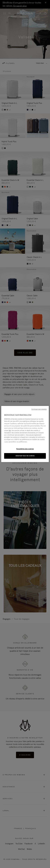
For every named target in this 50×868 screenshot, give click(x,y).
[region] (25, 434)
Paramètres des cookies (25, 449)
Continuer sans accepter (39, 409)
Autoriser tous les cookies (25, 456)
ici (10, 430)
